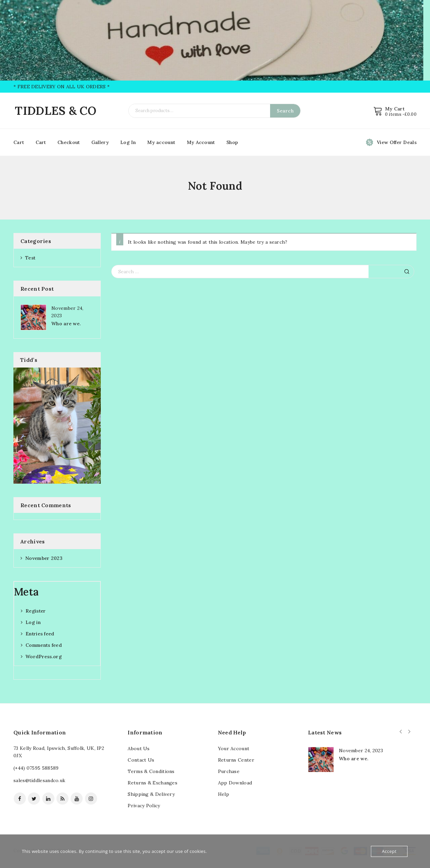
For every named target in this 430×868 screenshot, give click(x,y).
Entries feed (40, 634)
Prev (401, 732)
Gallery (100, 142)
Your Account (234, 749)
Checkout (69, 142)
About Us (139, 749)
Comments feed (44, 645)
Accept (389, 851)
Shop (232, 142)
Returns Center (236, 760)
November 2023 (44, 558)
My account (161, 142)
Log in (33, 622)
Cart (19, 142)
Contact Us (141, 760)
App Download (235, 783)
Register (36, 611)
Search (285, 111)
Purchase (229, 771)
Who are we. (66, 324)
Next (410, 732)
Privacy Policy (144, 806)
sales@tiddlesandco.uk (39, 780)
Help (224, 794)
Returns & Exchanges (153, 783)
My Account (201, 142)
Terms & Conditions (151, 771)
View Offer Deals (397, 142)
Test (30, 258)
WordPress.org (44, 657)
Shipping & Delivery (151, 794)
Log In (128, 142)
